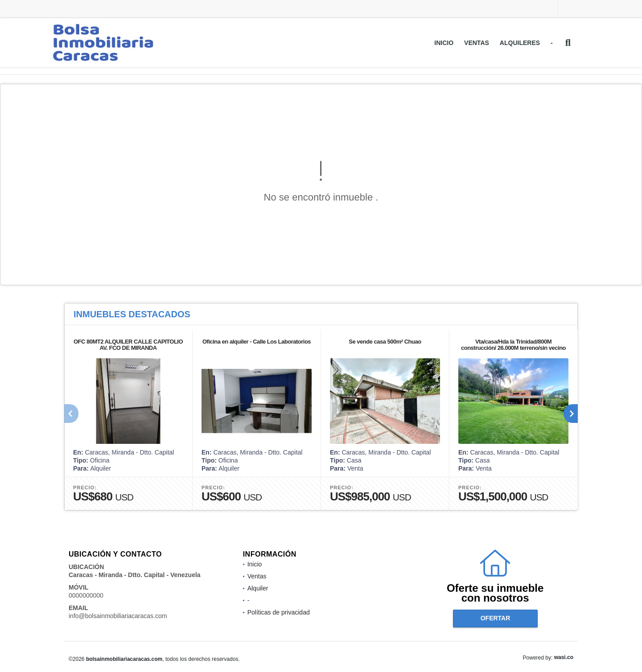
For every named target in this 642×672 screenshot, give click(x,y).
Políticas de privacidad (279, 612)
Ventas (477, 43)
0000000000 (86, 595)
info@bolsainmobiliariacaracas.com (118, 616)
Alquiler (258, 588)
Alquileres (520, 43)
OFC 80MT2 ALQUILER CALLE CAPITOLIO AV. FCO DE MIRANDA (128, 345)
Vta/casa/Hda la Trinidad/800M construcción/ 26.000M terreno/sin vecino (513, 345)
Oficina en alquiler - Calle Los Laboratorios (257, 342)
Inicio (444, 43)
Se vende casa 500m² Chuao (385, 342)
